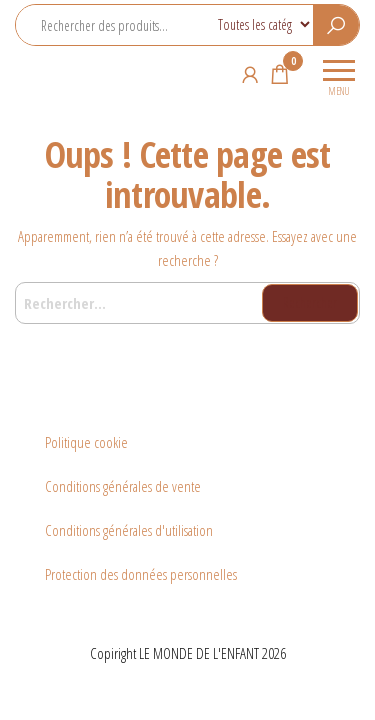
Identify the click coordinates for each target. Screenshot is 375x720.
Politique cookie (86, 442)
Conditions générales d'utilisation (129, 530)
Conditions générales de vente (123, 486)
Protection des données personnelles (141, 574)
